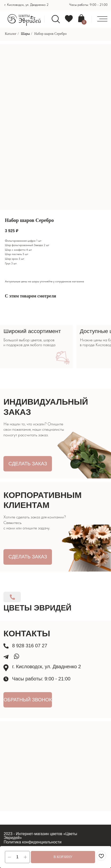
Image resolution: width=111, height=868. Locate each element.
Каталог (11, 34)
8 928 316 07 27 (30, 646)
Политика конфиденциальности (33, 842)
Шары (25, 34)
